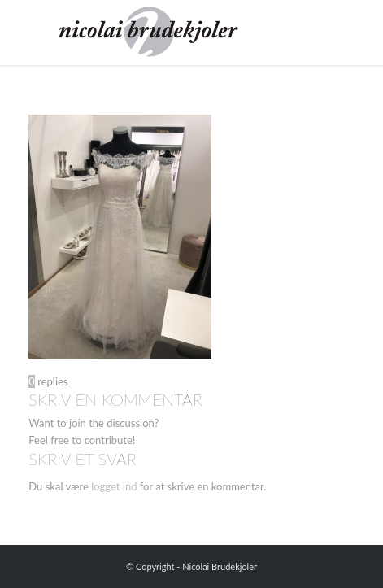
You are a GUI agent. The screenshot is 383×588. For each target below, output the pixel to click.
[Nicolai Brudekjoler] (159, 33)
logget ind (114, 486)
